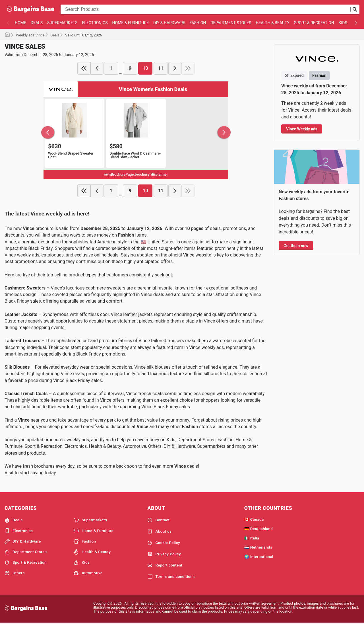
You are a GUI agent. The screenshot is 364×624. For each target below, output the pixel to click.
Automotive (88, 573)
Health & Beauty (272, 23)
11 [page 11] (161, 68)
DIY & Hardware (169, 23)
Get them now (296, 246)
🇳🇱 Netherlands (258, 547)
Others (15, 573)
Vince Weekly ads (302, 129)
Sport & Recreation (314, 23)
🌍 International (259, 557)
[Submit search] (355, 9)
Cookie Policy (164, 543)
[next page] (175, 68)
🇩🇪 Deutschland (258, 529)
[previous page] (97, 68)
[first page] (84, 68)
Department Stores (231, 23)
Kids (343, 23)
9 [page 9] (130, 68)
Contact (158, 520)
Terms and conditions (171, 577)
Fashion (198, 23)
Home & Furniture (131, 23)
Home (20, 23)
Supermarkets (62, 23)
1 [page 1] (111, 68)
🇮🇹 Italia (252, 538)
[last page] (188, 68)
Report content (165, 565)
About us (159, 531)
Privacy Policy (164, 554)
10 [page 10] (145, 68)
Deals (37, 23)
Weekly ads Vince (30, 35)
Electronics (95, 23)
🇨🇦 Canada (254, 519)
